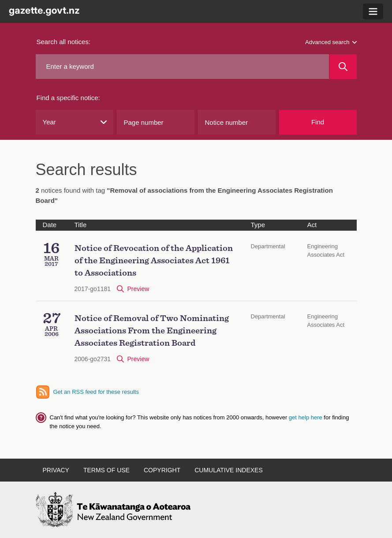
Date (50, 225)
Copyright (162, 470)
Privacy (56, 470)
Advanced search (331, 42)
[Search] (343, 67)
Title (81, 225)
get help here (306, 417)
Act (312, 225)
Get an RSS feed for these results (96, 392)
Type (258, 225)
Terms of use (106, 470)
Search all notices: (64, 42)
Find (318, 122)
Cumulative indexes (229, 470)
